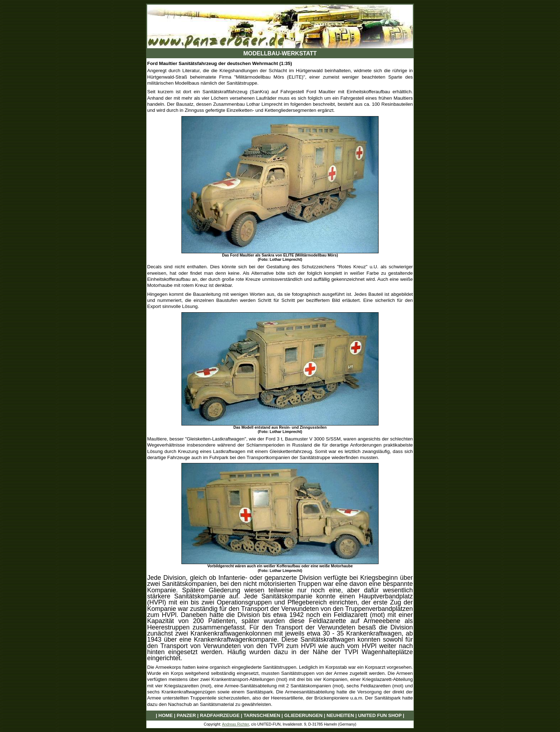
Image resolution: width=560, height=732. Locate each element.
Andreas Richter (235, 724)
